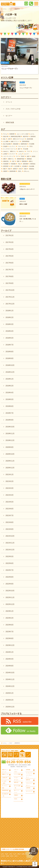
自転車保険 (30, 139)
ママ (17, 156)
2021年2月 (10, 481)
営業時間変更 (26, 141)
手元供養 (26, 149)
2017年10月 (10, 290)
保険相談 (29, 159)
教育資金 (33, 164)
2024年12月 (10, 686)
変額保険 (16, 144)
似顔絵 (33, 156)
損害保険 (25, 164)
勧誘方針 (28, 780)
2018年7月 (10, 345)
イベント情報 (17, 774)
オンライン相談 (5, 787)
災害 (9, 139)
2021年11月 (10, 543)
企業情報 (28, 788)
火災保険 (24, 166)
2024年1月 (10, 652)
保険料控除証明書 (16, 136)
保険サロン (11, 159)
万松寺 (22, 156)
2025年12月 (10, 707)
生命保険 (32, 166)
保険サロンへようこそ (5, 771)
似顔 (28, 156)
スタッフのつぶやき (13, 109)
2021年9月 (10, 529)
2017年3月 (10, 242)
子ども (5, 134)
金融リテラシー (15, 141)
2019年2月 (10, 386)
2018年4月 (10, 331)
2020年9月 (10, 447)
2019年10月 (10, 427)
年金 (19, 164)
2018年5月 (10, 338)
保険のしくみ (5, 774)
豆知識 (5, 146)
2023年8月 (10, 638)
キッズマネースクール (9, 149)
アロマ (28, 151)
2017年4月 (10, 249)
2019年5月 (10, 399)
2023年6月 (10, 625)
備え (4, 139)
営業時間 (12, 134)
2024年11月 (10, 679)
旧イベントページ (17, 791)
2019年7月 (10, 413)
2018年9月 (10, 358)
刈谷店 (16, 799)
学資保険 (13, 164)
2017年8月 (10, 276)
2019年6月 (10, 406)
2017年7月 (10, 270)
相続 (4, 169)
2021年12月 (10, 550)
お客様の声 (5, 778)
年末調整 (32, 144)
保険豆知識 (10, 122)
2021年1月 (10, 475)
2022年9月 (10, 584)
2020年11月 (10, 461)
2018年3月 (10, 324)
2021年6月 (10, 509)
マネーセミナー (22, 146)
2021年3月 (10, 488)
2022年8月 (10, 577)
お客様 (5, 154)
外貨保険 (6, 164)
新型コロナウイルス (19, 139)
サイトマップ (29, 791)
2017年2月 (10, 235)
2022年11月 (10, 597)
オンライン (12, 146)
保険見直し (6, 161)
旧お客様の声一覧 (5, 795)
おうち (32, 134)
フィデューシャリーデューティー (29, 775)
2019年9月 (10, 420)
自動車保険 (12, 171)
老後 (25, 169)
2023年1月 (10, 611)
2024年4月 (10, 659)
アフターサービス (16, 779)
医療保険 (24, 161)
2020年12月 (10, 468)
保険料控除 (24, 144)
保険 (4, 159)
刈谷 (13, 161)
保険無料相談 (21, 159)
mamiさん (21, 151)
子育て (31, 146)
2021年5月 (10, 502)
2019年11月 (10, 434)
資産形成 (33, 136)
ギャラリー (12, 154)
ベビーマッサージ (8, 156)
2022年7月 (10, 570)
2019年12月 (10, 440)
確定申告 (26, 136)
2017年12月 (10, 304)
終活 (20, 169)
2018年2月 (10, 317)
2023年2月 (10, 618)
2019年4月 (10, 393)
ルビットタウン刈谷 (22, 134)
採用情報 (28, 770)
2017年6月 (10, 263)
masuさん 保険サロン (10, 151)
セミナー (9, 116)
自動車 (5, 171)
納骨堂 (15, 169)
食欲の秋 (6, 136)
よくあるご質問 (4, 782)
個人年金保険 (7, 144)
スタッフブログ (16, 771)
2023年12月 (10, 645)
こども (20, 154)
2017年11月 (10, 297)
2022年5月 (10, 556)
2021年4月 (10, 495)
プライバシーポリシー (29, 784)
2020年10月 (10, 454)
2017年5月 (10, 256)
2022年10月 (10, 591)
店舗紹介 (16, 795)
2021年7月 (10, 515)
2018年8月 (10, 352)
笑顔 (9, 169)
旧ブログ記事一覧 (17, 787)
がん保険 (6, 141)
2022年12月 (10, 604)
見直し (20, 171)
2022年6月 (10, 563)
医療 (18, 161)
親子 (19, 149)
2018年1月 (10, 311)
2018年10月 (10, 365)
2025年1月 (10, 693)
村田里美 (6, 166)
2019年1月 (10, 379)
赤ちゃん (27, 171)
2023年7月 (10, 632)
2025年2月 (10, 700)
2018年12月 (10, 372)
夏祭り (31, 161)
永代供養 (17, 166)
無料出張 (16, 782)
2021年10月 (10, 536)
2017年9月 (10, 283)
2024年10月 (10, 673)
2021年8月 (10, 522)
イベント (9, 102)
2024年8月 (10, 666)
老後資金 (32, 169)
